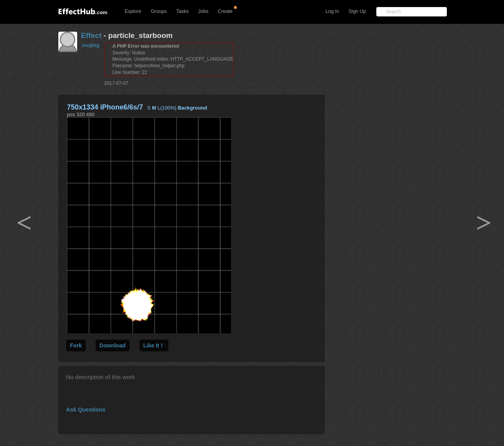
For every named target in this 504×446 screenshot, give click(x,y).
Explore (133, 11)
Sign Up (357, 11)
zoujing (91, 45)
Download (113, 345)
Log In (332, 11)
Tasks (182, 11)
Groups (159, 11)
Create (225, 11)
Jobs (203, 11)
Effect (91, 35)
